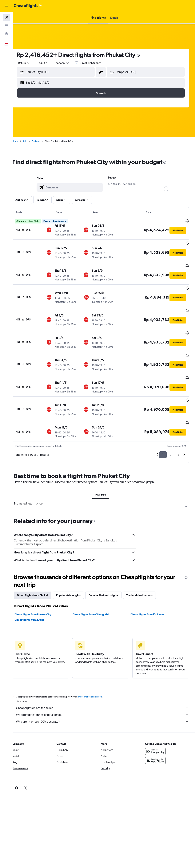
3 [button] (178, 426)
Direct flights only (97, 63)
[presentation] (145, 55)
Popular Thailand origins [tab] (110, 566)
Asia (32, 141)
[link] (151, 759)
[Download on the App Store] (157, 732)
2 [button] (171, 426)
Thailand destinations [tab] (146, 566)
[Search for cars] (6, 34)
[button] (6, 6)
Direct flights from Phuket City (40, 586)
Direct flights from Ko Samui (150, 586)
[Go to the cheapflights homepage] (28, 6)
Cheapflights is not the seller (106, 679)
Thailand (42, 141)
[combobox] (69, 63)
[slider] (169, 189)
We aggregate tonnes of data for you (106, 686)
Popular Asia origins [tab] (75, 566)
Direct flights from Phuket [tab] (39, 566)
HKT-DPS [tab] (104, 466)
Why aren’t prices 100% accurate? (106, 693)
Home (22, 141)
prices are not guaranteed (96, 668)
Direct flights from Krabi (36, 591)
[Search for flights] (6, 18)
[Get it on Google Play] (157, 723)
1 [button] (163, 426)
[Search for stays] (6, 26)
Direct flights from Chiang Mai (95, 586)
